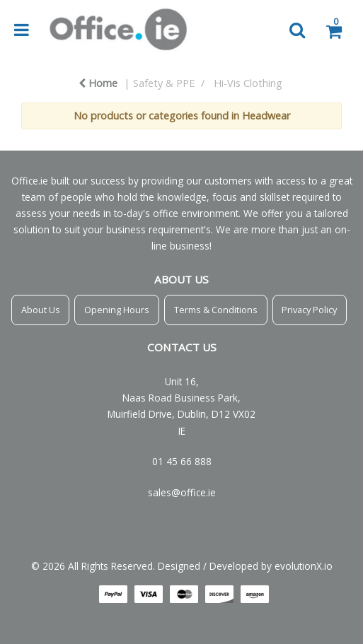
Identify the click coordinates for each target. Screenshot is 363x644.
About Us (41, 310)
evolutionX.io (304, 566)
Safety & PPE (164, 83)
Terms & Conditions (216, 310)
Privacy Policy (309, 310)
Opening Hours (117, 310)
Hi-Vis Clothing (248, 83)
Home (98, 83)
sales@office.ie (182, 492)
